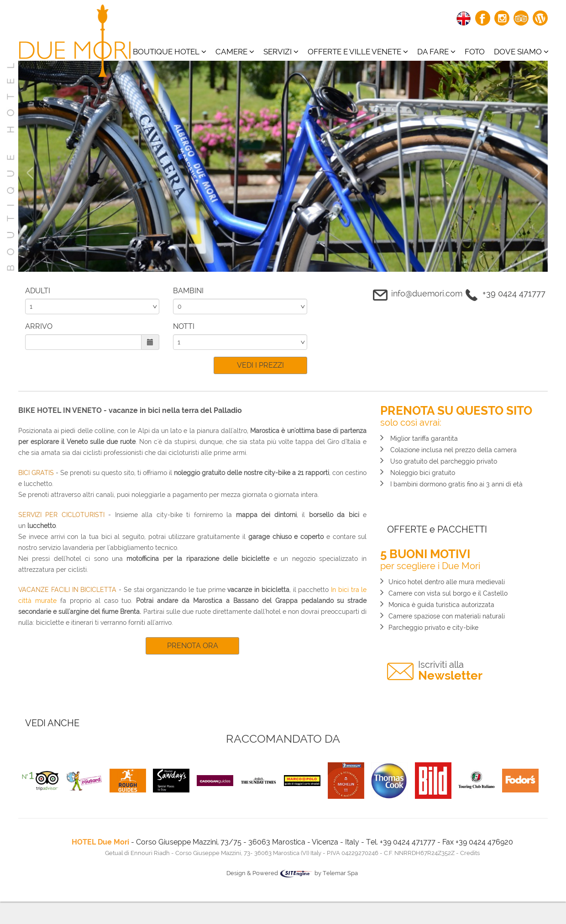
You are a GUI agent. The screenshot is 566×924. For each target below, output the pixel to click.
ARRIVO (39, 326)
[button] (30, 219)
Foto (475, 52)
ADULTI (38, 291)
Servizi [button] (281, 52)
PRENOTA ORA (193, 646)
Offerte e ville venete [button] (358, 52)
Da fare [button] (436, 52)
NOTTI (184, 326)
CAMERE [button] (235, 52)
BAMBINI (188, 291)
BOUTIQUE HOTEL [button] (170, 52)
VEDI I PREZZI (260, 365)
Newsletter (450, 671)
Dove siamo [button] (521, 52)
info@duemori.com (427, 293)
